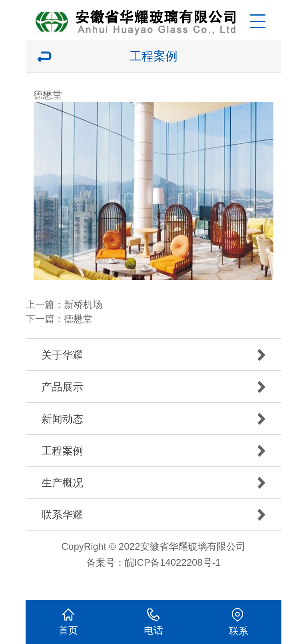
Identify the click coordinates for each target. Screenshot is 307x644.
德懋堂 (78, 319)
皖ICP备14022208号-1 (173, 562)
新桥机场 (83, 304)
